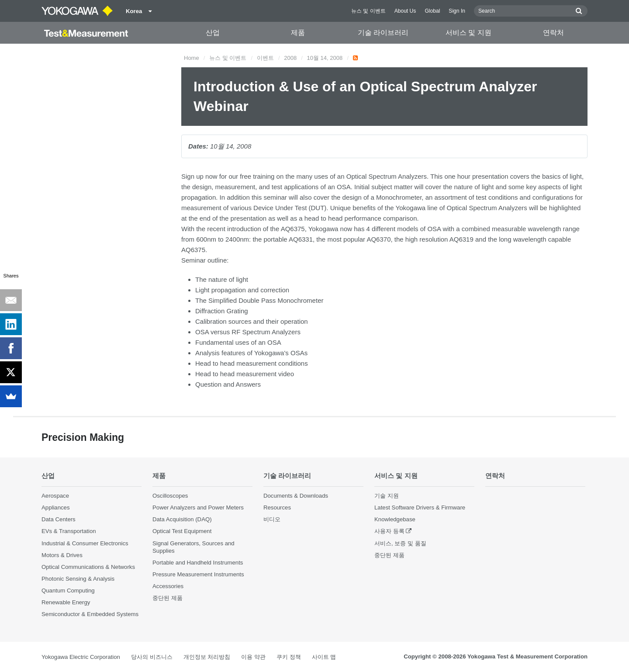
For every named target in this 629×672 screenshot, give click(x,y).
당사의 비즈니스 (152, 657)
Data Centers (59, 519)
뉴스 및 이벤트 (368, 11)
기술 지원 (387, 496)
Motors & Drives (62, 555)
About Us (405, 11)
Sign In (457, 11)
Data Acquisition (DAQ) (182, 519)
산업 (213, 33)
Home (192, 58)
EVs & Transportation (69, 531)
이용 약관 (253, 657)
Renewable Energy (66, 602)
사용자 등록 (389, 531)
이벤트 (265, 58)
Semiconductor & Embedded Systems (90, 614)
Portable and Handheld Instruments (198, 563)
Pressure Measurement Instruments (198, 574)
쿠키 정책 (289, 657)
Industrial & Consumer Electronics (85, 543)
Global (432, 11)
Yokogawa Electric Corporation (81, 657)
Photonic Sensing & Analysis (78, 579)
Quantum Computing (68, 591)
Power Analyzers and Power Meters (198, 507)
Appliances (56, 507)
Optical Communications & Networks (88, 567)
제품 (298, 33)
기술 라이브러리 (383, 33)
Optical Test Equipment (182, 531)
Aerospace (55, 496)
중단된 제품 (168, 598)
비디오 (272, 519)
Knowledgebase (395, 519)
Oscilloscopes (170, 496)
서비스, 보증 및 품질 (400, 543)
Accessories (168, 586)
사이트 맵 (324, 657)
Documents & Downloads (296, 496)
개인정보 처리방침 (207, 657)
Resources (277, 507)
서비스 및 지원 (468, 33)
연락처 (553, 33)
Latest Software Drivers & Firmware (420, 507)
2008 (290, 58)
